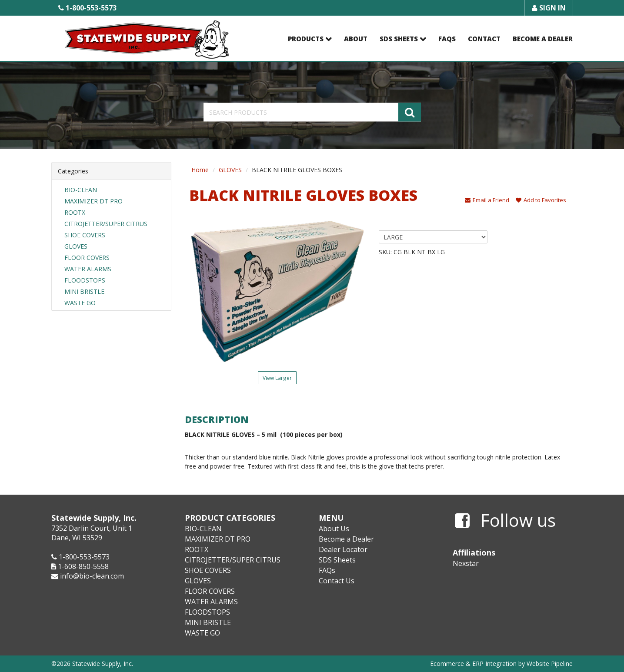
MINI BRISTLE (84, 291)
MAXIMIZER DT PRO (93, 201)
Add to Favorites (541, 200)
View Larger (277, 378)
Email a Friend (487, 200)
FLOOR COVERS (87, 258)
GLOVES (76, 246)
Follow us (505, 521)
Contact (484, 39)
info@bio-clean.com (92, 576)
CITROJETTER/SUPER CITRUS (106, 224)
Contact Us (337, 581)
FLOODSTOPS (85, 280)
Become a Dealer (543, 39)
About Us (334, 529)
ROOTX (75, 212)
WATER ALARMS (88, 269)
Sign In (549, 8)
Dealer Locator (343, 549)
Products (306, 39)
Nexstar (466, 563)
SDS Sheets (399, 39)
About (356, 39)
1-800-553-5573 (87, 8)
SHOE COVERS (85, 235)
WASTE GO (80, 303)
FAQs (447, 39)
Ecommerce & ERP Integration (473, 664)
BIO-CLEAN (81, 190)
